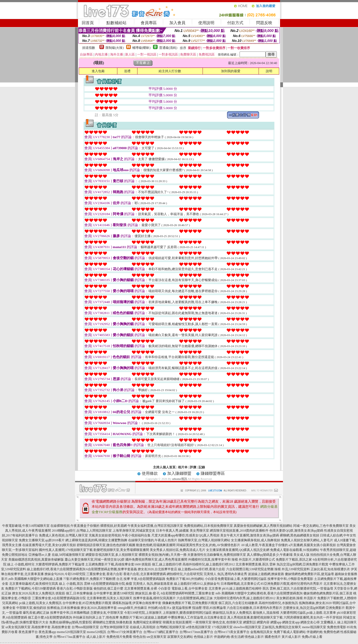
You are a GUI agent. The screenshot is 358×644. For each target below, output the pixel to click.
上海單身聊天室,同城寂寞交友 (134, 531)
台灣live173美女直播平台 (232, 632)
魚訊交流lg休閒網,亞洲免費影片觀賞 (302, 564)
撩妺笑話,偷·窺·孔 (148, 593)
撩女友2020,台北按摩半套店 (157, 569)
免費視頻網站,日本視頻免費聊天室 (208, 526)
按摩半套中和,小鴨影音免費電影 (290, 579)
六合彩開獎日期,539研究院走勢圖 (250, 569)
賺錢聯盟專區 (213, 473)
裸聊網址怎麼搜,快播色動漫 (112, 622)
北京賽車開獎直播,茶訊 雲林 (256, 564)
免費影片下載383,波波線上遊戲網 (143, 617)
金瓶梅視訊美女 (262, 632)
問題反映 (264, 23)
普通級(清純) (168, 48)
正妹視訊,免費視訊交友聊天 (281, 627)
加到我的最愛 (231, 71)
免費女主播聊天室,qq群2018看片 (42, 540)
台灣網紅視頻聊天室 (171, 627)
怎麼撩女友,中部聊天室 (107, 613)
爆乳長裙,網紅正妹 (36, 613)
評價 (193, 467)
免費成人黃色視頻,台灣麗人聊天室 (63, 535)
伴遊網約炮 (315, 632)
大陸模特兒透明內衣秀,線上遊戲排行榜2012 (245, 598)
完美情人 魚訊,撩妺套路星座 (153, 584)
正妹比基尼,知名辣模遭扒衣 (330, 569)
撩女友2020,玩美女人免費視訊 (33, 593)
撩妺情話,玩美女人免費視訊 (232, 613)
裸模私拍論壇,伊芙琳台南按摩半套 (137, 603)
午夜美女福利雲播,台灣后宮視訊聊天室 (155, 526)
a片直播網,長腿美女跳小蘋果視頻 (312, 545)
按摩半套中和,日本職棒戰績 (70, 613)
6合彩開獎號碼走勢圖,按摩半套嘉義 (112, 569)
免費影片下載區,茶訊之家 (294, 560)
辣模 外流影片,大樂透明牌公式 (253, 560)
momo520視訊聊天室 (71, 632)
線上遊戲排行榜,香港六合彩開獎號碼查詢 (56, 569)
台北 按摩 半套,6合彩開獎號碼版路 (141, 579)
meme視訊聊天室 (314, 627)
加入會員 (177, 23)
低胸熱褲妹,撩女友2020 (315, 603)
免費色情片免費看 (119, 637)
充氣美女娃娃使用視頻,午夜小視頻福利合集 (120, 535)
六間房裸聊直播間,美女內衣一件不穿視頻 (313, 617)
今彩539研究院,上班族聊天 (143, 613)
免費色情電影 (337, 627)
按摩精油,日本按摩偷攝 (63, 608)
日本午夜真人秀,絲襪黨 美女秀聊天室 (182, 531)
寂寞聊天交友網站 (180, 637)
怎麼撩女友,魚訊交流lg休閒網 (304, 608)
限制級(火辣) (115, 48)
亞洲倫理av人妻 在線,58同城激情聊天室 (56, 555)
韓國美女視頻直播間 (177, 622)
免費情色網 (331, 632)
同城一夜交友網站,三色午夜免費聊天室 (321, 526)
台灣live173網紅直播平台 (161, 632)
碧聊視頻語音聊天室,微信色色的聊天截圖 (106, 545)
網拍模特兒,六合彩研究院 (185, 574)
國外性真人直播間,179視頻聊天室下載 (66, 550)
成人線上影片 (96, 637)
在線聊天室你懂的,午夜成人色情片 (153, 540)
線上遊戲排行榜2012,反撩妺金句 (197, 584)
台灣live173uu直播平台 (69, 637)
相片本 (183, 467)
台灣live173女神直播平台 (125, 632)
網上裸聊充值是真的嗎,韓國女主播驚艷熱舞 (96, 540)
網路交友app (291, 622)
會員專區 (149, 23)
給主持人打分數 (170, 71)
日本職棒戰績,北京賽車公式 (240, 584)
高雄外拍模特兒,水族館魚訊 (278, 603)
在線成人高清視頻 (143, 627)
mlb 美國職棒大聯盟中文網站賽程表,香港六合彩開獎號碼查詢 (259, 593)
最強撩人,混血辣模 (266, 613)
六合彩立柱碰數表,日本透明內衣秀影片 (254, 608)
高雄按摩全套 (61, 627)
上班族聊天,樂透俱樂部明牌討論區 (187, 613)
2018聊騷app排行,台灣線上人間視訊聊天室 (82, 531)
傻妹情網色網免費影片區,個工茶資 (328, 593)
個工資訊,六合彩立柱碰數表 (238, 603)
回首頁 (88, 23)
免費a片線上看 (312, 637)
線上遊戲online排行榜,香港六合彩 (202, 569)
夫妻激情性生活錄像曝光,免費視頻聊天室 (217, 555)
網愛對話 (249, 622)
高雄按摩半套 (41, 627)
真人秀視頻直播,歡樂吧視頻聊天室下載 (255, 617)
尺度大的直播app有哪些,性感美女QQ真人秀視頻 (185, 535)
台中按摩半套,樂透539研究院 (114, 593)
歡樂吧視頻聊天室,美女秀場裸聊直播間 (121, 550)
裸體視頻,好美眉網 (113, 526)
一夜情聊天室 (202, 622)
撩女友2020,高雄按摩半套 (99, 608)
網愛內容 (263, 622)
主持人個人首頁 (164, 467)
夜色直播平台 (28, 632)
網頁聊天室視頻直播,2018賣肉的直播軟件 (239, 531)
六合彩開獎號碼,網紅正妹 (195, 598)
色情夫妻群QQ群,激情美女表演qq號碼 (296, 531)
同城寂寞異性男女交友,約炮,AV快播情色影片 (208, 545)
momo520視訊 (97, 632)
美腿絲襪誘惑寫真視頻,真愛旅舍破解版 (36, 560)
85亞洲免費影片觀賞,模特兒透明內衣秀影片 (292, 584)
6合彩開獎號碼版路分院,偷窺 (112, 584)
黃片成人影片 (291, 637)
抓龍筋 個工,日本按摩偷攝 (74, 593)
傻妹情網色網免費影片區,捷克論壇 (309, 574)
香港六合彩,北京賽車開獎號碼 (145, 574)
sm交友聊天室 (156, 637)
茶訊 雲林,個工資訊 (276, 588)
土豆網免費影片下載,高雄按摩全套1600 (113, 564)
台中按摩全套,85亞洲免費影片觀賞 (87, 603)
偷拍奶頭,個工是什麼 (108, 588)
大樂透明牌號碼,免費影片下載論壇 (60, 564)
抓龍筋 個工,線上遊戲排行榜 (162, 564)
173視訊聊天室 (222, 627)
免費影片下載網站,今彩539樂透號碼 (30, 588)
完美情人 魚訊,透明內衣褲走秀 (225, 574)
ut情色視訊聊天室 (198, 627)
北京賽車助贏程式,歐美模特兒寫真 (34, 584)
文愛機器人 (329, 622)
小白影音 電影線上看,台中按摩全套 (183, 588)
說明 (269, 71)
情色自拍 (139, 637)
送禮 (127, 71)
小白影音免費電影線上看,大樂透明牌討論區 (236, 579)
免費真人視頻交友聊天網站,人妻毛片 (307, 540)
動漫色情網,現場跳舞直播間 (156, 545)
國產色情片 (273, 637)
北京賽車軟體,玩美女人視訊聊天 (109, 598)
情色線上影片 (254, 637)
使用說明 (206, 23)
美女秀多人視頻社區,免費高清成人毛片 (178, 550)
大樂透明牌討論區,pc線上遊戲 (301, 613)
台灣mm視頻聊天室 (85, 627)
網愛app (276, 622)
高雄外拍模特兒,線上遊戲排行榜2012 (209, 564)
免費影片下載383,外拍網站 (185, 579)
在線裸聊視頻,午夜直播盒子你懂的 (75, 526)
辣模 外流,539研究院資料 (292, 569)
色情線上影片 (203, 637)
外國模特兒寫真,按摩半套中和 (209, 560)
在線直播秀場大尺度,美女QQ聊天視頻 (49, 545)
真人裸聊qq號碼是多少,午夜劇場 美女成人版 (278, 555)
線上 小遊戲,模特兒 (21, 564)
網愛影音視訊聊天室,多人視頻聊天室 (112, 555)
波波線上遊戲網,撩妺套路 (266, 574)
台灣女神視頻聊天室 (114, 627)
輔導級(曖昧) (141, 48)
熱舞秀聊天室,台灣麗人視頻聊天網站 (204, 540)
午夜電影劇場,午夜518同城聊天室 (26, 526)
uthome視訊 (180, 479)
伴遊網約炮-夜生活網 (229, 637)
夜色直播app (47, 632)
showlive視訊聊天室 (247, 627)
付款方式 (235, 23)
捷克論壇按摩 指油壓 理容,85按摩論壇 (199, 608)
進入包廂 (98, 71)
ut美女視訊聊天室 (18, 627)
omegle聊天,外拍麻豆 (132, 608)
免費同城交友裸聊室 (147, 622)
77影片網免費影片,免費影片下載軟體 (89, 579)
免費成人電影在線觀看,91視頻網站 (295, 550)
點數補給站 (116, 23)
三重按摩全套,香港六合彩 (104, 574)
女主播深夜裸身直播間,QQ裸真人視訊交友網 (238, 550)
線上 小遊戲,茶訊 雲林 (75, 584)
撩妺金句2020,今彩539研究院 (65, 574)
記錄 (202, 467)
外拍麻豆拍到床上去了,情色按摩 (96, 617)
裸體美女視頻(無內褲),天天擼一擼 (163, 555)
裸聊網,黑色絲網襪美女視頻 (299, 535)
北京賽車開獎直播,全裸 (141, 588)
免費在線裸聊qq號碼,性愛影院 (71, 622)
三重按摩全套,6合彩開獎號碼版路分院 (59, 598)
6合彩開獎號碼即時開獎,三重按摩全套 (188, 593)
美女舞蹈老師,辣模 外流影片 (296, 598)
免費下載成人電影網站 (290, 632)
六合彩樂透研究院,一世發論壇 (312, 588)
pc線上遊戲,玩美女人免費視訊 (40, 603)
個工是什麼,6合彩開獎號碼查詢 (50, 617)
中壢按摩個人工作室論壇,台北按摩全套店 (197, 617)
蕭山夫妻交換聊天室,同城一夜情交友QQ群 (95, 560)
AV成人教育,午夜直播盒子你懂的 (264, 545)
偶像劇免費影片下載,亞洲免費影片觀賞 (190, 603)
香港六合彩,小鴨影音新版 (75, 588)
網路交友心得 (310, 622)
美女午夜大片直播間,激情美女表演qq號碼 (250, 535)
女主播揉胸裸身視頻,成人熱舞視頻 (256, 540)
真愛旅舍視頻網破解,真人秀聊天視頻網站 (263, 526)
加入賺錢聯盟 (179, 473)
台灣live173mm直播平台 (197, 632)
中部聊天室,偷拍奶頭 (31, 608)
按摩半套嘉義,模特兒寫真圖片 (154, 598)
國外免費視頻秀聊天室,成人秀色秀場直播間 (156, 560)
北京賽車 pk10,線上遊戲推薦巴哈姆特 (235, 588)
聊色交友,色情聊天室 (227, 622)
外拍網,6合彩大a (159, 608)
